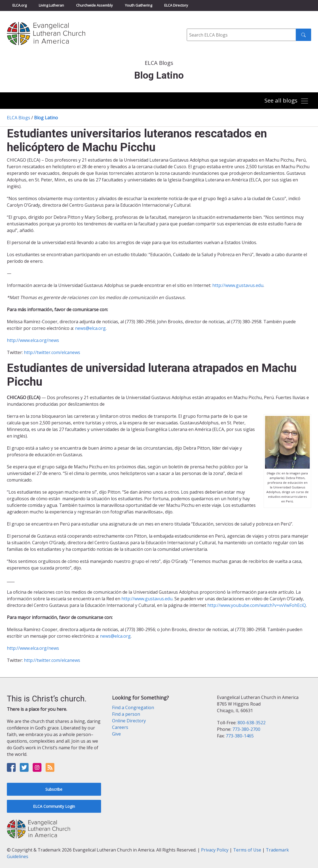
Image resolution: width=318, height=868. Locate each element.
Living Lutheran (51, 5)
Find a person (126, 714)
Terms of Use (247, 850)
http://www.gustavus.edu (238, 285)
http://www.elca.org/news (33, 340)
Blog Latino (46, 118)
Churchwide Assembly (94, 5)
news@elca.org (90, 328)
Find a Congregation (133, 707)
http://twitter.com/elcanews (52, 352)
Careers (120, 727)
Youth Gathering (139, 5)
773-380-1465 (240, 736)
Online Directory (129, 721)
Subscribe (54, 789)
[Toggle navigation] (287, 101)
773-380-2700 (246, 729)
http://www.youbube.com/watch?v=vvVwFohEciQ (257, 605)
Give (116, 734)
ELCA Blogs (19, 118)
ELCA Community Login (54, 806)
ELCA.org (19, 5)
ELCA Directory (176, 5)
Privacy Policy (215, 850)
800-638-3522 (252, 723)
